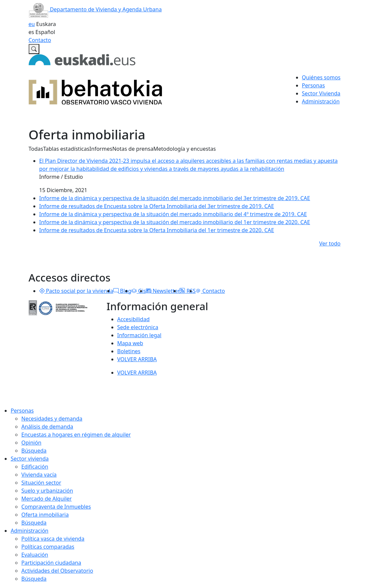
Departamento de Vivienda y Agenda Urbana (95, 9)
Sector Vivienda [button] (321, 93)
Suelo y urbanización (47, 491)
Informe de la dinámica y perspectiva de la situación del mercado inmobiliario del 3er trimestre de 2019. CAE (175, 198)
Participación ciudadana (51, 563)
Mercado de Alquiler (46, 499)
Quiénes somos (321, 77)
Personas (22, 411)
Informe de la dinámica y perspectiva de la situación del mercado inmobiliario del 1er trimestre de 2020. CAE (175, 222)
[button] (42, 291)
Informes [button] (101, 149)
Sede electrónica (138, 327)
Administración (29, 531)
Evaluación (35, 555)
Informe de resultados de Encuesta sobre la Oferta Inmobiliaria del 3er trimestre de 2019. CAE (157, 206)
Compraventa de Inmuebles (56, 507)
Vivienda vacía (39, 475)
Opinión (31, 443)
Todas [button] (36, 149)
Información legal (139, 335)
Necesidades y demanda (52, 419)
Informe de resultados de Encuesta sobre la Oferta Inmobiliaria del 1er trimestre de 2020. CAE (157, 230)
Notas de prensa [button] (133, 149)
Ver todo (330, 243)
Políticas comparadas (48, 547)
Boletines (129, 351)
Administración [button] (321, 101)
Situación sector (41, 483)
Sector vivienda (30, 459)
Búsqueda (34, 451)
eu (32, 24)
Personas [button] (313, 85)
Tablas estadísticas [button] (66, 149)
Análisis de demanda (47, 427)
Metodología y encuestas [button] (184, 149)
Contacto (40, 40)
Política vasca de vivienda (53, 539)
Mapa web (130, 343)
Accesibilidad (133, 319)
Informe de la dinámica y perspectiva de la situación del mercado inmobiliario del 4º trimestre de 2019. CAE (173, 214)
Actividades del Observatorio (57, 571)
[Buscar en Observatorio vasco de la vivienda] (34, 49)
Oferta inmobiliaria (45, 515)
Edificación (35, 467)
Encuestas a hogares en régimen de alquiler (76, 435)
